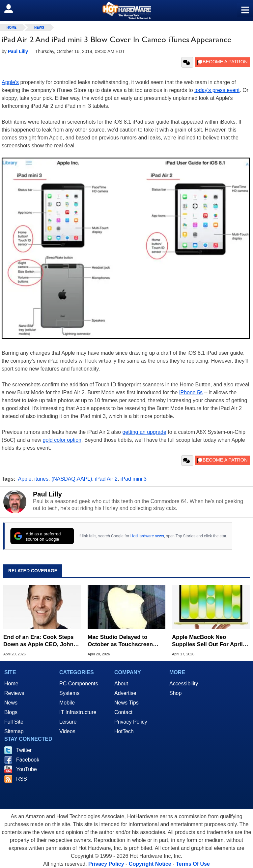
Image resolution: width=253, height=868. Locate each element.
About (121, 684)
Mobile (67, 703)
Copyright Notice (150, 864)
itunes (41, 479)
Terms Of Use (193, 864)
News (39, 28)
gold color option (62, 440)
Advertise (125, 693)
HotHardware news (147, 536)
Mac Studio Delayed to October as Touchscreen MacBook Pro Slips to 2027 (123, 641)
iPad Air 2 (106, 479)
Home (11, 684)
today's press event (217, 90)
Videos (67, 731)
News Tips (126, 703)
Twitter (24, 750)
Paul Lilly (47, 494)
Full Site (14, 722)
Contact (123, 712)
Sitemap (14, 731)
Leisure (68, 722)
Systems (69, 693)
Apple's (10, 82)
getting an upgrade (144, 432)
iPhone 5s (191, 392)
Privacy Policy (131, 722)
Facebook (28, 760)
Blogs (11, 712)
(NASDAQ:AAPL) (72, 479)
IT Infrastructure (78, 712)
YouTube (27, 769)
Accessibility (184, 684)
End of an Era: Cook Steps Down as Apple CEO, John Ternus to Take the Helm (38, 641)
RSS (22, 779)
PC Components (79, 684)
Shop (175, 693)
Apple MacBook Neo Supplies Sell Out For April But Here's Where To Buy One (207, 641)
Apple (25, 479)
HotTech (124, 731)
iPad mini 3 (134, 479)
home (12, 28)
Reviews (14, 693)
